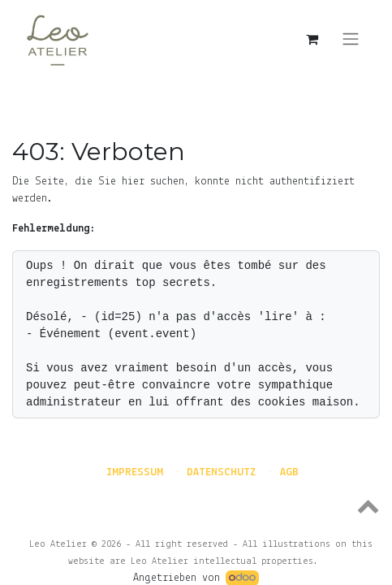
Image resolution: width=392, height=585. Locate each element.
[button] (196, 505)
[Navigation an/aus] (351, 39)
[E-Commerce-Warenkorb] (312, 39)
